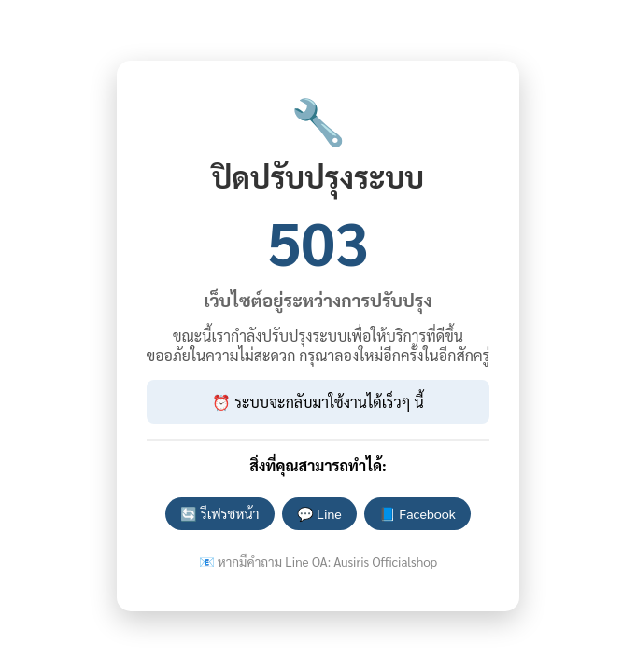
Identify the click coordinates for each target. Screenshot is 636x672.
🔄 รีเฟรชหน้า (219, 513)
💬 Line (319, 513)
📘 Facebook (417, 513)
